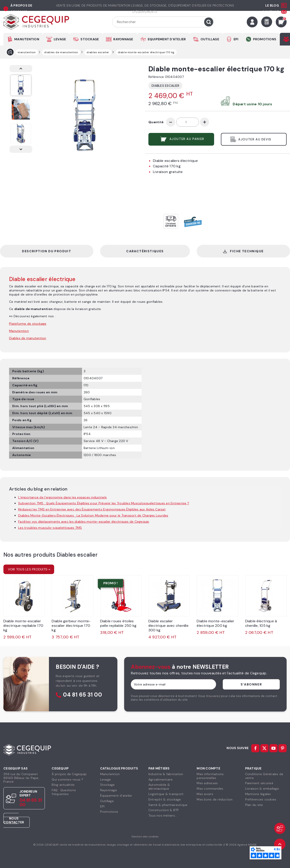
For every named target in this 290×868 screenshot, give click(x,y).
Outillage (107, 801)
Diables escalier (165, 86)
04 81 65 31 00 (82, 695)
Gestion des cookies (145, 837)
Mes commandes (210, 789)
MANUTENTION (27, 39)
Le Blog (272, 5)
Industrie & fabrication (166, 774)
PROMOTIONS (265, 39)
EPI (236, 39)
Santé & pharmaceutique (168, 805)
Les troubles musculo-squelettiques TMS (50, 528)
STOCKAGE (90, 39)
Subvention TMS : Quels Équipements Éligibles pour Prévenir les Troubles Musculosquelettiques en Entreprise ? (104, 503)
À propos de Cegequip (69, 774)
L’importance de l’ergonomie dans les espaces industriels (62, 497)
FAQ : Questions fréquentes (64, 792)
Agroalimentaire (161, 779)
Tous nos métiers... (163, 815)
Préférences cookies (261, 799)
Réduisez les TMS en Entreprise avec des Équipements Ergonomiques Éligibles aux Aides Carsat (92, 509)
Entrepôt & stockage (165, 799)
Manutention (110, 774)
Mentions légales (258, 794)
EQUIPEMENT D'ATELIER (167, 39)
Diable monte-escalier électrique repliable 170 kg (23, 626)
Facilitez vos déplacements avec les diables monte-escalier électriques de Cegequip (84, 522)
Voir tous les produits (28, 569)
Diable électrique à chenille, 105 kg (261, 623)
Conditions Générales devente (264, 776)
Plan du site (254, 805)
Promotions (109, 812)
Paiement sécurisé (259, 783)
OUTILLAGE (210, 39)
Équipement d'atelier (116, 796)
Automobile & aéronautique (159, 787)
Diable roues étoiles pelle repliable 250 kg (118, 623)
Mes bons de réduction (215, 799)
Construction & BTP (164, 810)
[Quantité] (188, 122)
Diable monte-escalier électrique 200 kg (215, 623)
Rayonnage (109, 790)
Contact (271, 12)
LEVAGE (60, 39)
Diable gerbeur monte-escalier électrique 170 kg (71, 626)
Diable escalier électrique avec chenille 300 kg (168, 626)
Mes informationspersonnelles (210, 776)
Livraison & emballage (262, 789)
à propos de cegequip (21, 9)
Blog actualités (63, 785)
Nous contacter (14, 820)
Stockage (108, 785)
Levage (106, 779)
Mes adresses (207, 783)
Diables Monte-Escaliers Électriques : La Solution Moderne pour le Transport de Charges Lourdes (93, 515)
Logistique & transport (166, 794)
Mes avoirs (205, 794)
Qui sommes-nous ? (67, 779)
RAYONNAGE (123, 39)
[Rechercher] (163, 22)
